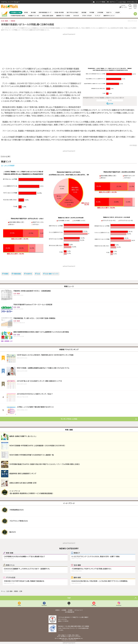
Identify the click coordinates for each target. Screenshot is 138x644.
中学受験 (92, 12)
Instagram (119, 605)
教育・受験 (10, 553)
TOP (69, 598)
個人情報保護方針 (70, 612)
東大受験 (33, 12)
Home (19, 605)
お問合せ (58, 610)
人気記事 (117, 12)
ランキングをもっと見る (69, 419)
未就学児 (29, 274)
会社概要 (70, 610)
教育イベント (10, 565)
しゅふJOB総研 (9, 166)
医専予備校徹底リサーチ (45, 12)
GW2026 (76, 16)
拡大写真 (111, 104)
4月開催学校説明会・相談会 (18, 16)
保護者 (6, 274)
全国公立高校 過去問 (48, 16)
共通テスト (109, 12)
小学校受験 (100, 12)
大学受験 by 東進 (16, 13)
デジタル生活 (11, 577)
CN (125, 7)
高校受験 (84, 12)
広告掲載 (64, 610)
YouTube (94, 605)
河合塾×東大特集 (59, 12)
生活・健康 (77, 565)
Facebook (44, 605)
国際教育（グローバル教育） (63, 16)
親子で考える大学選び (73, 12)
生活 (38, 274)
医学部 (26, 12)
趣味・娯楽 (77, 577)
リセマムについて (79, 610)
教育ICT (77, 553)
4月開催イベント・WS (34, 16)
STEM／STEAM (87, 16)
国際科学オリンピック (109, 16)
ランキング (97, 16)
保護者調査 (17, 274)
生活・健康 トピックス (52, 274)
